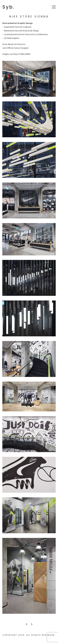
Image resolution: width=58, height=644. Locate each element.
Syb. (9, 7)
